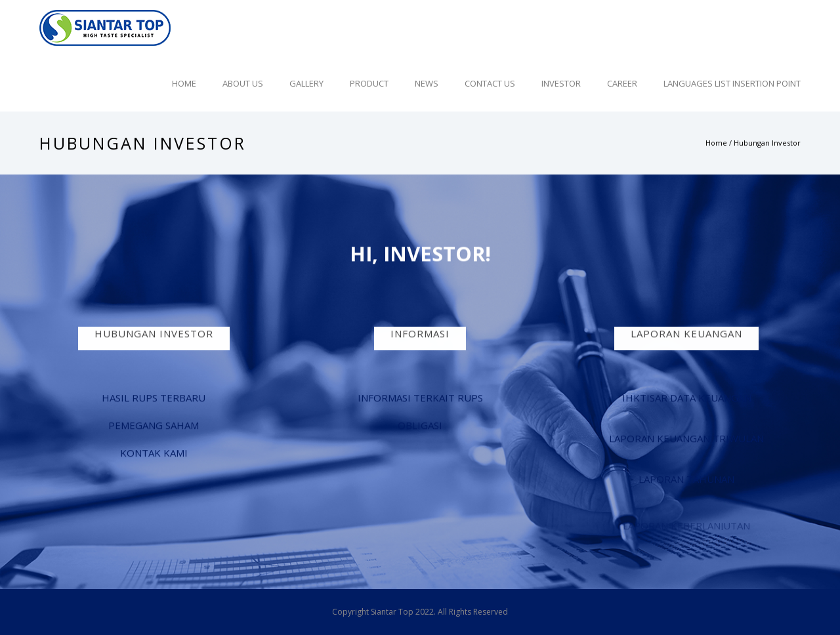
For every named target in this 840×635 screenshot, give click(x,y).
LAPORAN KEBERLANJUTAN (686, 529)
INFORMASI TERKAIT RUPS (420, 398)
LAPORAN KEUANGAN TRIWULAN (686, 439)
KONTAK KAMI (154, 453)
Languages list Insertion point (732, 83)
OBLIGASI (420, 426)
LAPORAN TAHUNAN (686, 480)
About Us (243, 83)
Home (184, 83)
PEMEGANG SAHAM (154, 426)
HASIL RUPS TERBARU (154, 398)
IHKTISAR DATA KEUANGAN (687, 398)
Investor (561, 83)
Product (369, 83)
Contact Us (490, 83)
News (427, 83)
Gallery (306, 83)
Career (622, 83)
